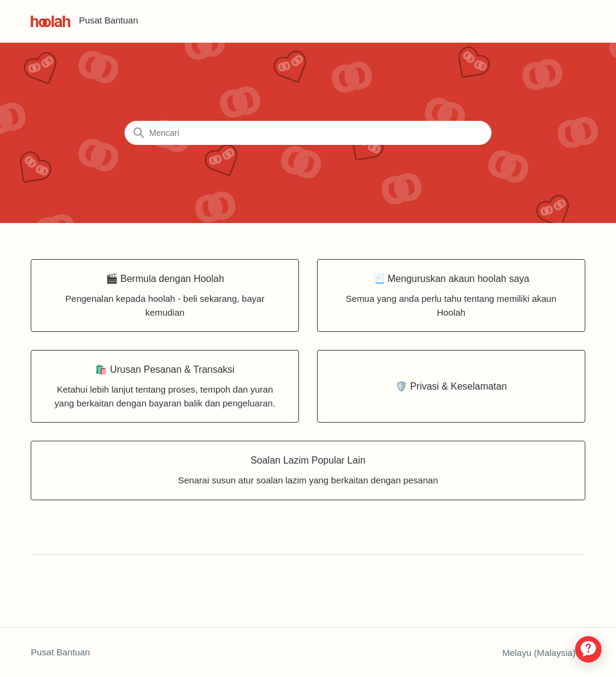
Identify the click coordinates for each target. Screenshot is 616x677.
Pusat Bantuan (60, 652)
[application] (588, 649)
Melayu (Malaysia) (544, 653)
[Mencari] (308, 133)
